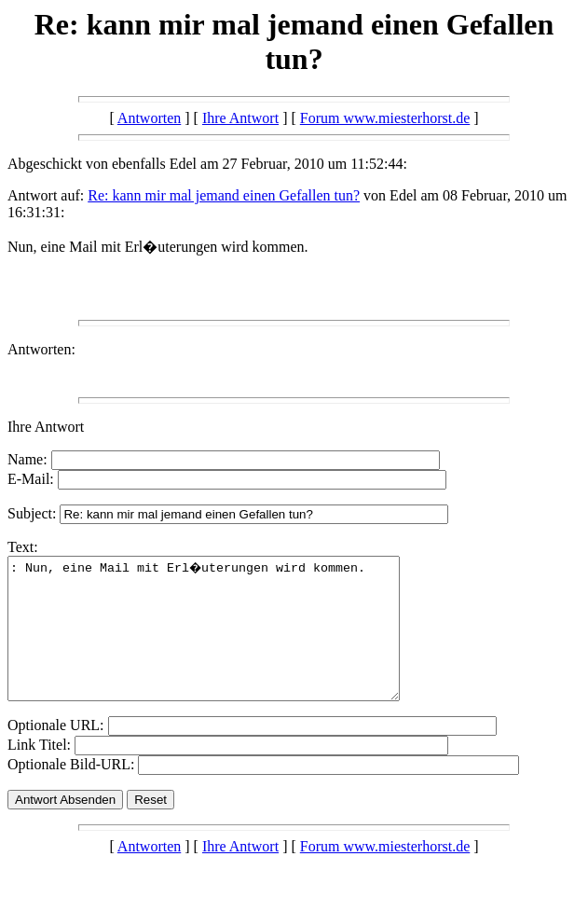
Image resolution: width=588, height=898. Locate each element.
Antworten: (41, 349)
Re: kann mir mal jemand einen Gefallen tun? (224, 195)
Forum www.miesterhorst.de (385, 118)
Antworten (149, 118)
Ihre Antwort (240, 118)
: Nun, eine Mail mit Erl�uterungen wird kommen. (227, 642)
